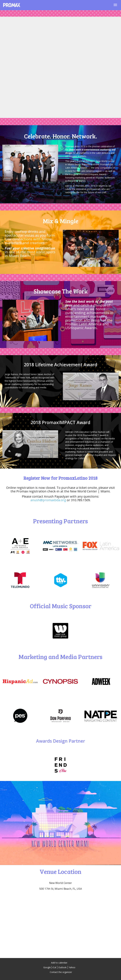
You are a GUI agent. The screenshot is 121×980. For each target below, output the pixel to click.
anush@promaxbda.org (48, 500)
